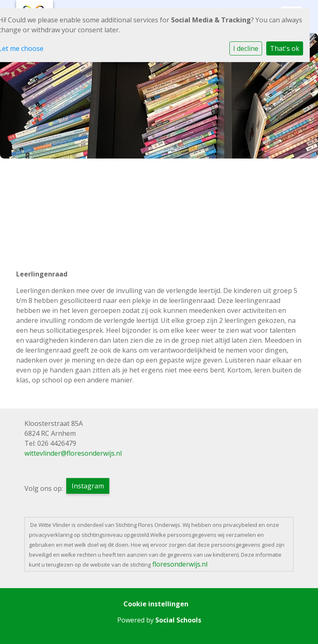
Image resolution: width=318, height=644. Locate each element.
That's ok (285, 48)
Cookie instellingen (156, 604)
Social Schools (178, 620)
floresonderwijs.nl (180, 564)
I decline (246, 48)
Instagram (88, 486)
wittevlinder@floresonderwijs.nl (73, 453)
